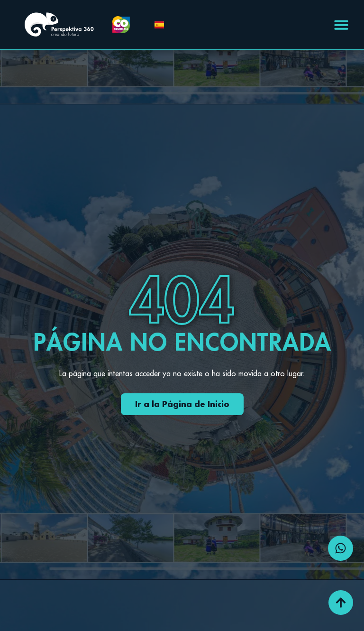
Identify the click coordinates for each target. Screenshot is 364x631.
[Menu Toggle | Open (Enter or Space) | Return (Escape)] (341, 25)
